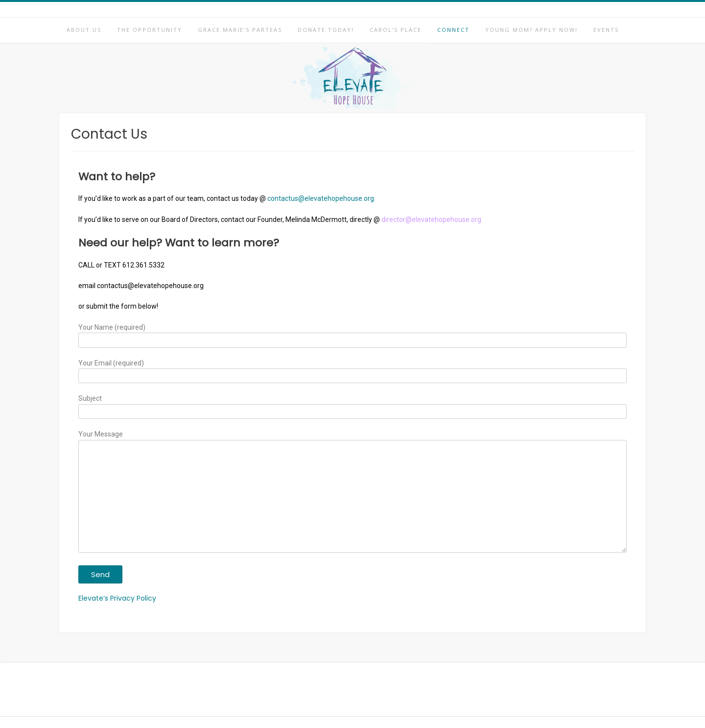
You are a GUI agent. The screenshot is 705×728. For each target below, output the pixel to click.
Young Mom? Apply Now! (531, 30)
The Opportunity (150, 30)
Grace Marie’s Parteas (240, 30)
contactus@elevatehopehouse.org (321, 198)
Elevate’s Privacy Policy (117, 598)
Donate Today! (326, 30)
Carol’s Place (396, 30)
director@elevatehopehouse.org (431, 219)
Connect (453, 30)
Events (606, 30)
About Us (84, 30)
